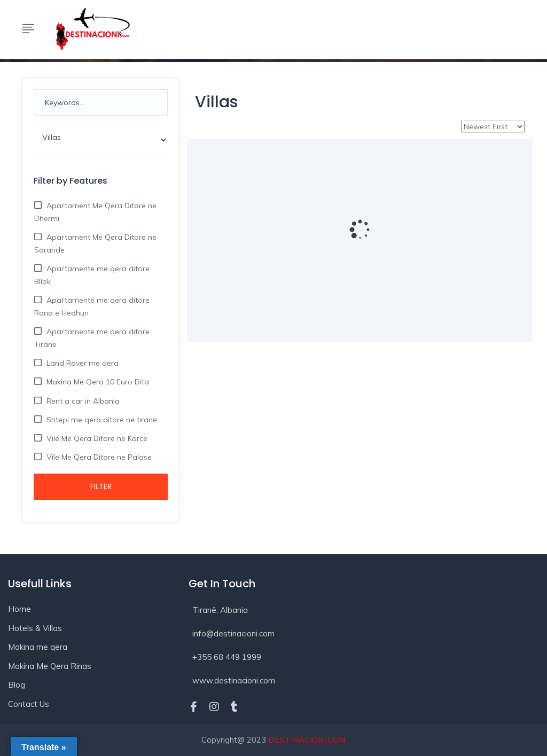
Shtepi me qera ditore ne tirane (101, 420)
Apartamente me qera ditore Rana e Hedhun (92, 306)
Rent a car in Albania (82, 401)
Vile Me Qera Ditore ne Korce (96, 438)
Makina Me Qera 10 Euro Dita (97, 382)
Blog (17, 685)
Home (19, 609)
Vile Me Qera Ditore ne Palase (98, 457)
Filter (101, 486)
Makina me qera (38, 647)
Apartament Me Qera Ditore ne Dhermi (95, 212)
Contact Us (29, 704)
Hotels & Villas (35, 628)
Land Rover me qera (81, 363)
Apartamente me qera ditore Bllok (92, 275)
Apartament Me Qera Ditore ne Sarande (95, 243)
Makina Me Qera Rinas (50, 666)
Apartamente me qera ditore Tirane (92, 338)
